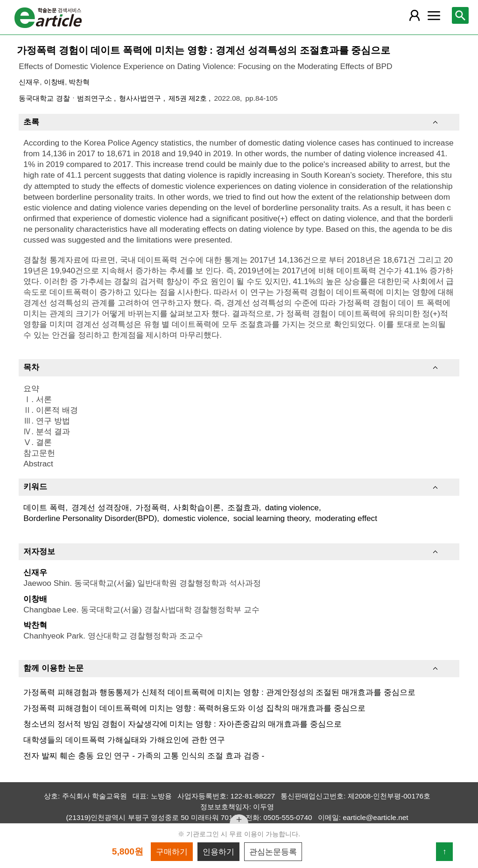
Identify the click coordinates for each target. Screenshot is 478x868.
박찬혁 (79, 82)
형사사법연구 (141, 98)
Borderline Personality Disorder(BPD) (90, 518)
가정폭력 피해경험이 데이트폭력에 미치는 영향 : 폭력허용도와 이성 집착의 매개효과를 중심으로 (194, 708)
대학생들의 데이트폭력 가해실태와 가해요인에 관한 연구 (124, 740)
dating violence (292, 507)
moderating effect (346, 518)
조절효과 (243, 507)
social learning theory (271, 518)
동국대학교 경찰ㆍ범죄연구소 (66, 98)
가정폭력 (151, 507)
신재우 (29, 82)
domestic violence (195, 518)
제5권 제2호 (189, 98)
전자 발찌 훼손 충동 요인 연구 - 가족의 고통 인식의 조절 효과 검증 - (144, 756)
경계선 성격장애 (100, 507)
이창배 (54, 82)
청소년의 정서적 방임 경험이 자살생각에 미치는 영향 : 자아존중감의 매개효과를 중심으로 (183, 724)
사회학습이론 (197, 507)
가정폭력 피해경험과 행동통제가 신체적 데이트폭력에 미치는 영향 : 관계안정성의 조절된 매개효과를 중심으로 (219, 692)
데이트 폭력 (44, 507)
